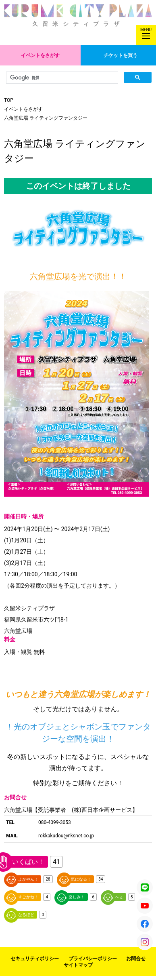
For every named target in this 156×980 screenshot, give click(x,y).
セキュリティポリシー (35, 959)
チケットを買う (121, 55)
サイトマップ (78, 965)
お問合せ (136, 959)
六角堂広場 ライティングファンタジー (46, 118)
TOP (9, 100)
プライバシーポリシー (93, 959)
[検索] (61, 78)
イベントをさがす (40, 55)
